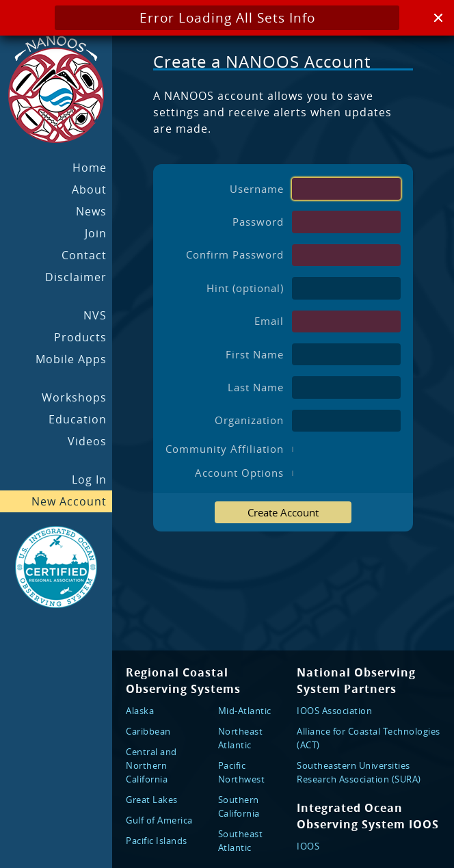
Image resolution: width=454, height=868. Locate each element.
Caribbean (148, 731)
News (91, 211)
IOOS (308, 846)
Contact (84, 255)
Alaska (140, 711)
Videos (87, 441)
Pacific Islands (157, 841)
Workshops (74, 397)
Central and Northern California (151, 765)
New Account (69, 501)
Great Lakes (152, 800)
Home (90, 168)
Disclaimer (76, 277)
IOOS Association (334, 711)
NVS (95, 315)
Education (78, 419)
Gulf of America (159, 820)
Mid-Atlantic (245, 711)
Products (80, 337)
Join (96, 233)
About (89, 189)
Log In (89, 479)
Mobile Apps (71, 359)
